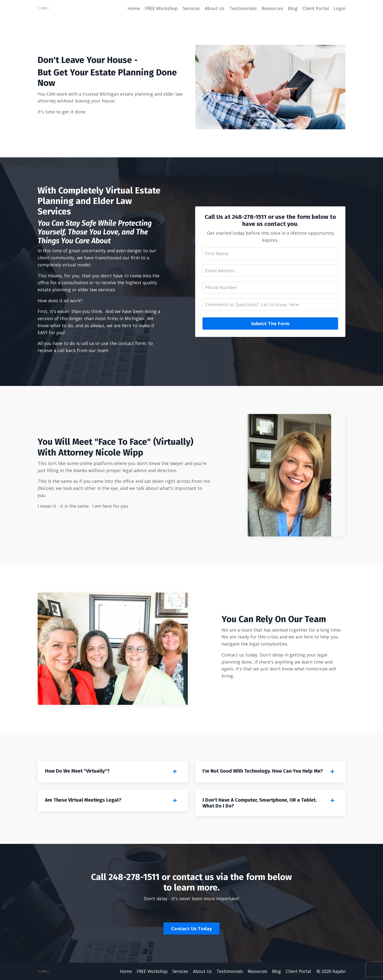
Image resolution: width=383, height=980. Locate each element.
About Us (215, 8)
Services (191, 8)
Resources (272, 8)
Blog (293, 8)
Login (340, 8)
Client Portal (316, 8)
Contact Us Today (191, 929)
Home (134, 8)
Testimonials (243, 8)
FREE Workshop (161, 8)
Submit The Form (270, 324)
